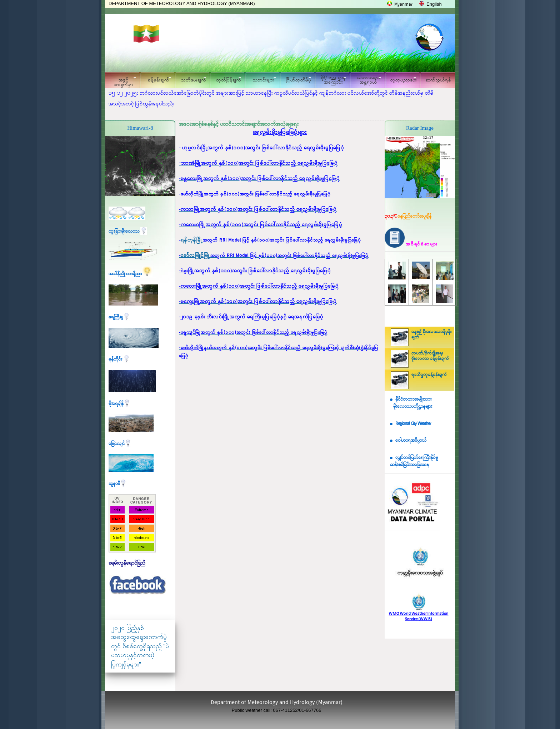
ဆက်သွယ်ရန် (438, 80)
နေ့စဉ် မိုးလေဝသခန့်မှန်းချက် (431, 335)
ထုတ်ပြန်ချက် (226, 79)
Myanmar (404, 4)
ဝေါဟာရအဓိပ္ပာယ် (411, 440)
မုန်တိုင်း (119, 359)
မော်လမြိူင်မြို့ (196, 256)
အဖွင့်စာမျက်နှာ (121, 81)
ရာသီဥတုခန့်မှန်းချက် (429, 375)
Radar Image (420, 128)
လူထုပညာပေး (401, 79)
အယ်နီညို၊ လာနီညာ (131, 274)
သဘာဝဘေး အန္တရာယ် (366, 80)
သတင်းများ (261, 79)
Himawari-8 (140, 128)
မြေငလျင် (120, 444)
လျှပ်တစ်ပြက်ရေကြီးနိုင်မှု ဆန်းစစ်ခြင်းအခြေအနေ (414, 461)
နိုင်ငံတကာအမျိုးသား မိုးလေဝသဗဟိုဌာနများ (411, 403)
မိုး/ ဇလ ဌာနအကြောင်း (331, 80)
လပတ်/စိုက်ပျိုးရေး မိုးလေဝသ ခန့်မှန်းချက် (430, 356)
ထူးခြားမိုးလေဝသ (128, 231)
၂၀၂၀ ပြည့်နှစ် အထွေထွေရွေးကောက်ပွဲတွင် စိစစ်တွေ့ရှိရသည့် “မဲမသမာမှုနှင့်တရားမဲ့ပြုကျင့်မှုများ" (140, 646)
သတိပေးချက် (191, 79)
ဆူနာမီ (118, 484)
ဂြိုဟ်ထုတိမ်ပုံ (296, 79)
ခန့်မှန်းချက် (156, 79)
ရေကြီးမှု (119, 317)
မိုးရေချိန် (119, 404)
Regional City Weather (413, 424)
